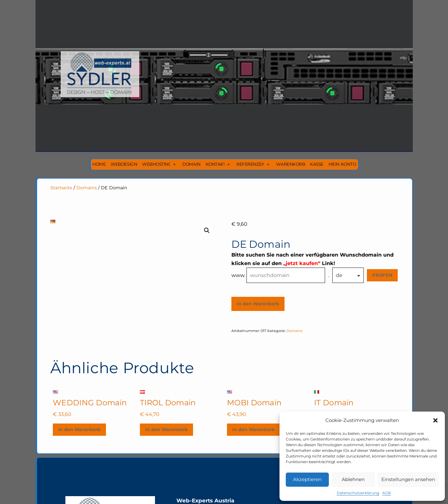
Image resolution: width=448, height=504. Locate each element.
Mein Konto (342, 164)
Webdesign (124, 164)
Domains (87, 188)
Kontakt (216, 164)
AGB (387, 493)
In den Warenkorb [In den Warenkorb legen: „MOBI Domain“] (254, 429)
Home (99, 164)
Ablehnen (353, 479)
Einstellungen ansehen (408, 479)
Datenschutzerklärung (358, 493)
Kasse (317, 164)
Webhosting (157, 164)
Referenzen (251, 164)
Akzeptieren (307, 479)
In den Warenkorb (258, 304)
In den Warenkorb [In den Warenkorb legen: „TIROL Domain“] (166, 429)
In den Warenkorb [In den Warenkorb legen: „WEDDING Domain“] (79, 429)
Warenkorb (290, 164)
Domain (191, 164)
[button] (435, 420)
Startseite (61, 188)
